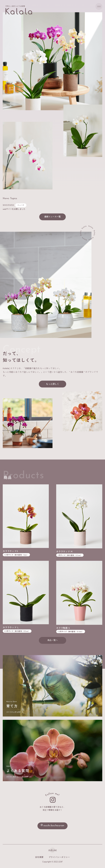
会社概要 (39, 857)
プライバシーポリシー (59, 857)
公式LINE (52, 850)
